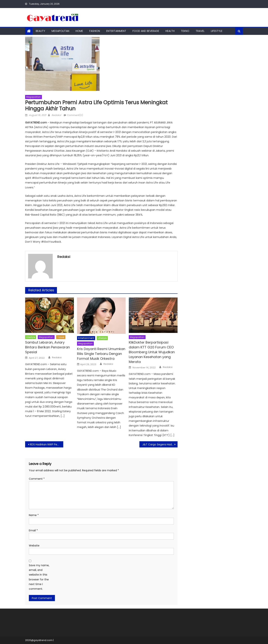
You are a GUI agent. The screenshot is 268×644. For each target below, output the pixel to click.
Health (170, 31)
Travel (200, 31)
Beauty (40, 31)
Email (33, 530)
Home (79, 31)
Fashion (95, 31)
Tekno (185, 31)
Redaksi (56, 115)
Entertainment (116, 31)
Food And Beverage (146, 31)
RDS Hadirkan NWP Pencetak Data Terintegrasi (47, 444)
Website (34, 546)
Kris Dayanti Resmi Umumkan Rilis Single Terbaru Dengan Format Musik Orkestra (101, 354)
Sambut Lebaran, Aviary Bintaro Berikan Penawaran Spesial (47, 347)
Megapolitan (60, 31)
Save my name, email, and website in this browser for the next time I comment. (39, 577)
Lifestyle (217, 31)
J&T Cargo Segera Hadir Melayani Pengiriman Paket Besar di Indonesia (160, 444)
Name (34, 515)
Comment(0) (75, 115)
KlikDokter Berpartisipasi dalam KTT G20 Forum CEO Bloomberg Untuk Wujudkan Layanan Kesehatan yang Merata (152, 352)
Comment (37, 479)
